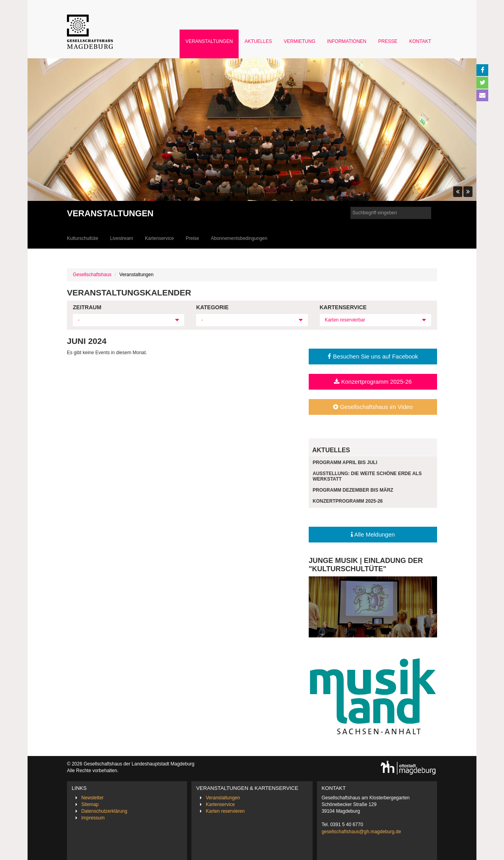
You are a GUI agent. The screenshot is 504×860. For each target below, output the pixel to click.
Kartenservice (159, 238)
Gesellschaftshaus (92, 275)
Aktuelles (258, 41)
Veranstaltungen (209, 41)
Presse (388, 41)
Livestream (121, 238)
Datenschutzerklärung (104, 811)
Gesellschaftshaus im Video (373, 407)
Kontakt (420, 41)
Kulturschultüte (82, 238)
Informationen (347, 41)
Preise (192, 238)
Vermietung (300, 41)
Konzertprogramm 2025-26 (373, 382)
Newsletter (92, 798)
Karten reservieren (225, 811)
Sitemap (90, 804)
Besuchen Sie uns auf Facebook (373, 356)
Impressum (93, 818)
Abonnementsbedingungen (239, 238)
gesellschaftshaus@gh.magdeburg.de (361, 832)
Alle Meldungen (373, 534)
